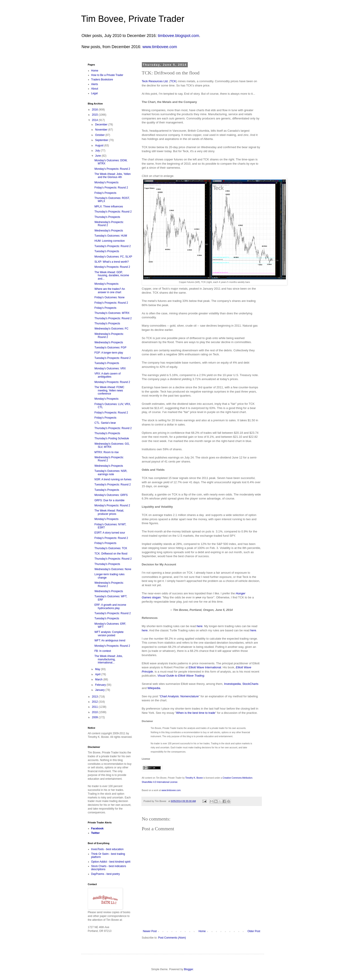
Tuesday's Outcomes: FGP (110, 348)
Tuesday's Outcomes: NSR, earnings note (111, 473)
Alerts (95, 84)
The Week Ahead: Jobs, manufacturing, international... (108, 659)
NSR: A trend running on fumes (113, 479)
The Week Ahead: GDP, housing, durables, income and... (112, 275)
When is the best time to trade (196, 713)
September (102, 140)
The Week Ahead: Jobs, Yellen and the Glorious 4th (113, 176)
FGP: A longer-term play (109, 353)
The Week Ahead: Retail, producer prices (109, 512)
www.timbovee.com (160, 47)
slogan (156, 597)
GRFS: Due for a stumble (109, 500)
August (100, 145)
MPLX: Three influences (109, 207)
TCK (173, 81)
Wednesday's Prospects (109, 231)
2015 (95, 115)
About (95, 89)
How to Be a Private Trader (107, 75)
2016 (95, 110)
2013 (95, 697)
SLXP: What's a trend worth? (112, 262)
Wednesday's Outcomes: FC (111, 329)
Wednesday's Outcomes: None (113, 569)
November (102, 130)
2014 (95, 120)
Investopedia (232, 684)
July (98, 151)
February (101, 685)
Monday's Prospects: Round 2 (112, 169)
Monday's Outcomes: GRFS (111, 495)
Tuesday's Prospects (107, 251)
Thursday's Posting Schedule (112, 438)
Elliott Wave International (205, 667)
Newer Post (150, 931)
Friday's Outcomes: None (109, 297)
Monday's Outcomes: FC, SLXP (113, 257)
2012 (95, 702)
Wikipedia (154, 688)
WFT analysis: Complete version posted (109, 634)
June (98, 156)
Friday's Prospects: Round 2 (111, 188)
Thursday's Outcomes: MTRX (112, 313)
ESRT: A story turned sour (110, 533)
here (200, 626)
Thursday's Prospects (107, 217)
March (99, 679)
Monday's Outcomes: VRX (110, 368)
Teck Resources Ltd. (155, 81)
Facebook (97, 829)
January (100, 690)
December (102, 125)
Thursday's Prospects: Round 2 (113, 212)
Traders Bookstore (102, 80)
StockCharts (250, 684)
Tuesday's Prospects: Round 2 (113, 246)
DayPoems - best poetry (106, 874)
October (100, 135)
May (98, 669)
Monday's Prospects (106, 182)
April (98, 674)
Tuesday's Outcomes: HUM (111, 236)
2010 (95, 712)
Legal (94, 93)
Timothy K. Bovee (194, 778)
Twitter (95, 833)
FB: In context (103, 651)
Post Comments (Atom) (172, 938)
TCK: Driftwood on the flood (111, 554)
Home (202, 931)
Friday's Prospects (105, 193)
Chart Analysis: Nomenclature (179, 696)
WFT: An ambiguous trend (110, 640)
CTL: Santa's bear (105, 423)
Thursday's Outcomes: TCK (111, 548)
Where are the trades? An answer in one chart (110, 291)
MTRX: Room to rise (106, 452)
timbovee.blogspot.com (179, 36)
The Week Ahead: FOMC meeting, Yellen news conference (109, 390)
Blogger (189, 969)
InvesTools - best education (107, 849)
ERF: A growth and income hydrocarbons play (110, 606)
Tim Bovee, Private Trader (133, 19)
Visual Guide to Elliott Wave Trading (181, 676)
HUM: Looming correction (109, 241)
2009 (95, 717)
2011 (95, 707)
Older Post (254, 931)
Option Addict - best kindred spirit (111, 862)
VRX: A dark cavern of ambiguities (107, 375)
